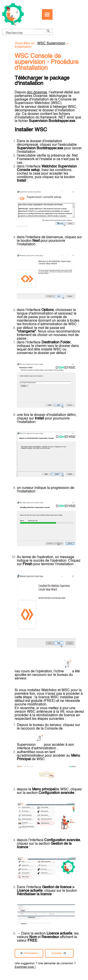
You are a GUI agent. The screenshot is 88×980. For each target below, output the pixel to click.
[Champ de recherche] (27, 32)
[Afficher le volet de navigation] (47, 14)
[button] (40, 29)
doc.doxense (37, 92)
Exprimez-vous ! (25, 967)
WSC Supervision (51, 43)
